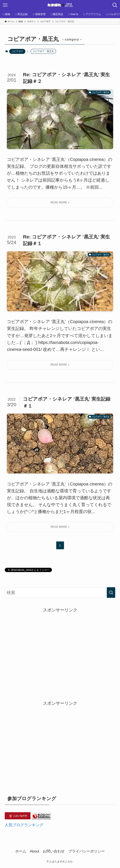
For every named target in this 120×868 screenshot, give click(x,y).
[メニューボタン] (5, 5)
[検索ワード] (60, 593)
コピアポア (17, 51)
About (35, 851)
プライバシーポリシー (87, 851)
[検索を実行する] (111, 593)
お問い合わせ (54, 851)
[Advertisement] (60, 644)
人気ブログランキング (24, 825)
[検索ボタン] (115, 5)
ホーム (21, 851)
